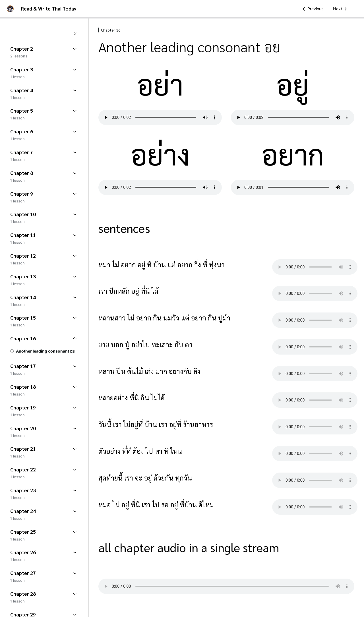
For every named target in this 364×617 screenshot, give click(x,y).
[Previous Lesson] (312, 9)
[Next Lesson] (341, 9)
